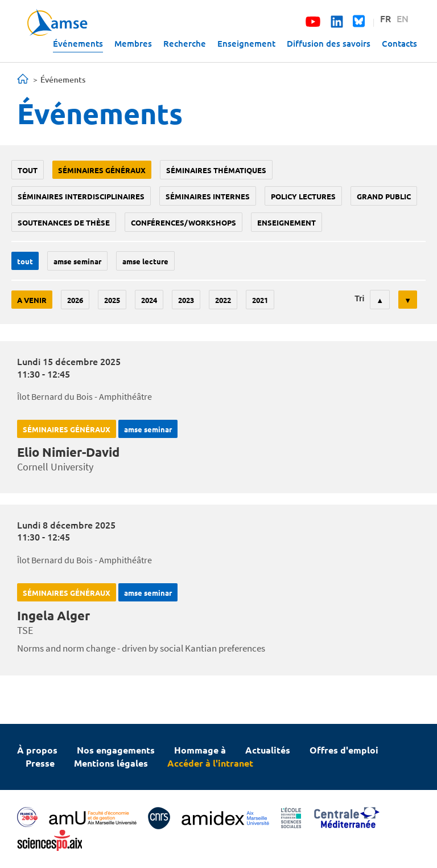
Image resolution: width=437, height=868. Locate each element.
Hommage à (200, 750)
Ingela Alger (53, 615)
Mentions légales (111, 763)
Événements (78, 43)
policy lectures (303, 196)
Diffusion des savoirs (329, 43)
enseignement (286, 222)
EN (403, 18)
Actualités (268, 750)
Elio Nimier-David (68, 452)
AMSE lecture (145, 261)
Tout (28, 170)
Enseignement (246, 43)
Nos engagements (116, 750)
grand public (384, 196)
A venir (32, 300)
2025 (112, 300)
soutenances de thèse (64, 222)
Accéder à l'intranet (210, 763)
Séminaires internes (208, 196)
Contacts (399, 43)
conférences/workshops (184, 222)
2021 (260, 300)
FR (386, 18)
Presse (40, 763)
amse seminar (77, 261)
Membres (133, 43)
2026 (75, 300)
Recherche (185, 43)
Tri (359, 298)
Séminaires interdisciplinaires (81, 196)
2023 (186, 300)
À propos (37, 750)
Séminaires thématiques (216, 170)
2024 (149, 300)
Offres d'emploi (344, 750)
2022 (223, 300)
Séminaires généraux (102, 170)
